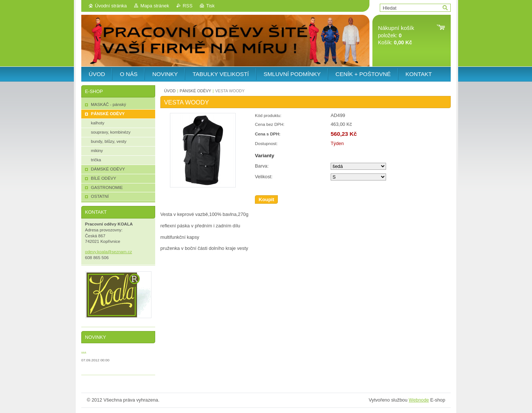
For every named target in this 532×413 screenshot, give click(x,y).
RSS (188, 6)
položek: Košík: (396, 35)
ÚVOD (170, 91)
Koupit (266, 199)
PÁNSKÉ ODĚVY (195, 91)
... (84, 350)
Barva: (262, 166)
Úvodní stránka (111, 6)
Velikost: (264, 177)
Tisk (210, 6)
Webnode (419, 400)
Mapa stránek (155, 6)
